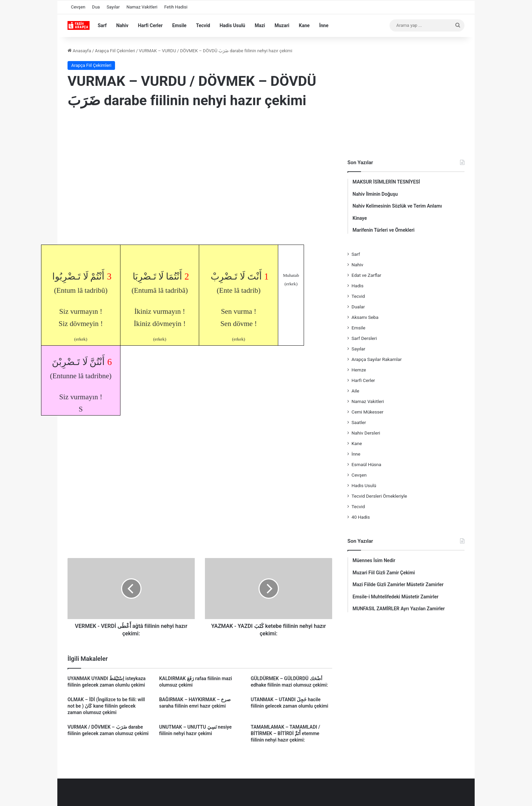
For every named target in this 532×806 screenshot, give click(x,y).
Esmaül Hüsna (366, 464)
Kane (304, 25)
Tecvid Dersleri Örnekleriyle (379, 496)
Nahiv (122, 25)
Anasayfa (79, 51)
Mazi (260, 25)
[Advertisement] (200, 170)
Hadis (357, 286)
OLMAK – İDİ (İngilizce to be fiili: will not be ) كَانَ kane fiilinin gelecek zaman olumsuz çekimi (106, 706)
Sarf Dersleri (364, 338)
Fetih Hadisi (176, 7)
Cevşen (78, 7)
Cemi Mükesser (367, 412)
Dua (96, 7)
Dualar (358, 307)
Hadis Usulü (232, 25)
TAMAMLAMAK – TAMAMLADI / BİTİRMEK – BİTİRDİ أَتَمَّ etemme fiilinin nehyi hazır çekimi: (286, 733)
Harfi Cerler (150, 25)
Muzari (282, 25)
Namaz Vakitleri (142, 7)
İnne (324, 25)
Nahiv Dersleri (366, 433)
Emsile (179, 25)
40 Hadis (361, 517)
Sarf (102, 25)
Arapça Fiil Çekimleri (115, 51)
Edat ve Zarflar (366, 275)
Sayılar (113, 7)
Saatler (359, 422)
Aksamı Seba (365, 317)
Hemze (359, 370)
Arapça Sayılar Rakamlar (377, 359)
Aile (355, 391)
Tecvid (203, 25)
